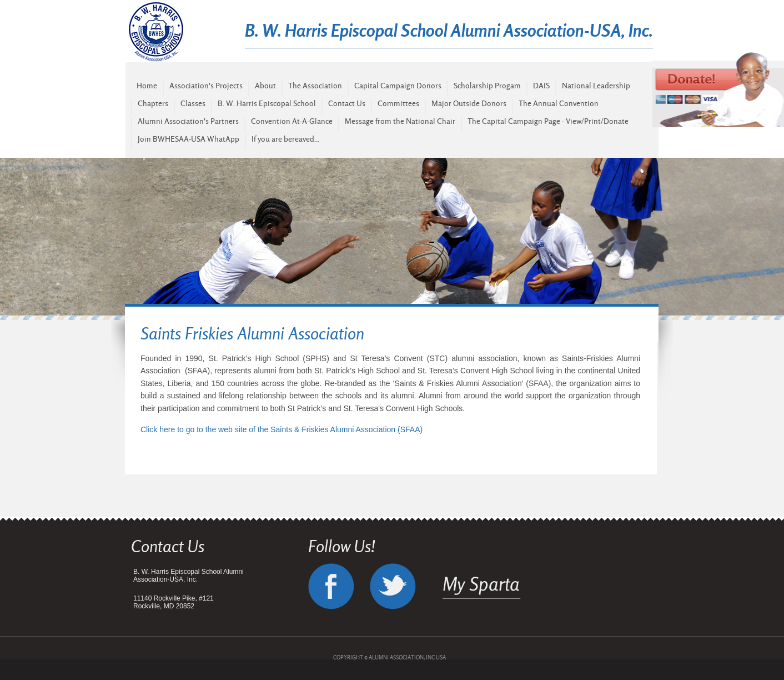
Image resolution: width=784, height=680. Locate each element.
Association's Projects (206, 86)
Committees (398, 103)
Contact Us (347, 103)
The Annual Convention (559, 103)
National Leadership (596, 86)
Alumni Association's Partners (188, 121)
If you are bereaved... (285, 139)
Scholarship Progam (487, 86)
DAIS (541, 86)
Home (147, 86)
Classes (193, 103)
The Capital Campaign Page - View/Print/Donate (548, 121)
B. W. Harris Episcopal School (267, 103)
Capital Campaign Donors (398, 86)
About (265, 86)
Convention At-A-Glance (292, 121)
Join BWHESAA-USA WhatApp (189, 139)
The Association (315, 86)
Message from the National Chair (400, 121)
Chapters (153, 103)
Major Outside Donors (469, 103)
